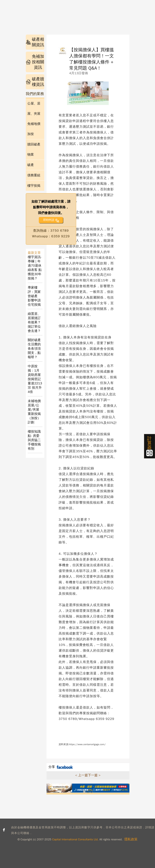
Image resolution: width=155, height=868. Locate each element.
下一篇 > (94, 775)
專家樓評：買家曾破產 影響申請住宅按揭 (34, 296)
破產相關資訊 (35, 42)
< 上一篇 (81, 775)
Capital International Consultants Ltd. (75, 839)
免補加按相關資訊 (35, 62)
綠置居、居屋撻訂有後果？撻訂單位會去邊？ (34, 322)
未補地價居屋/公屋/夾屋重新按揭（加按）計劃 (34, 412)
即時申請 (49, 220)
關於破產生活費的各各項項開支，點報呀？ (34, 349)
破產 (31, 165)
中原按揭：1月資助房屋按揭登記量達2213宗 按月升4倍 (35, 379)
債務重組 (34, 175)
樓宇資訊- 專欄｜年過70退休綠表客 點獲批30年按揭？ (35, 268)
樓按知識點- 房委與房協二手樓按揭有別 (34, 440)
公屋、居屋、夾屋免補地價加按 (34, 119)
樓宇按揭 (34, 186)
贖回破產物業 (34, 149)
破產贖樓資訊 (35, 82)
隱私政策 (131, 839)
